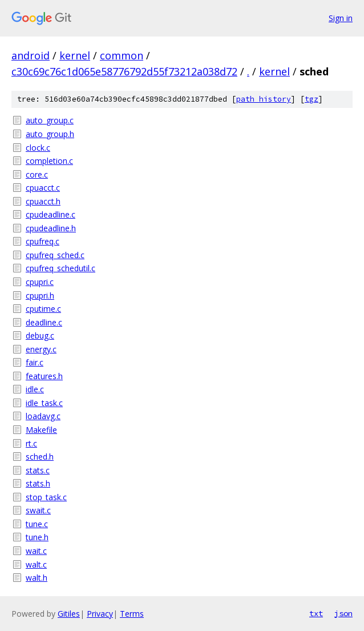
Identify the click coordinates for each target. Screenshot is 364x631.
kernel (75, 55)
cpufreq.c (43, 241)
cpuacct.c (43, 188)
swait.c (38, 510)
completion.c (49, 161)
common (122, 55)
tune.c (37, 524)
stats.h (38, 483)
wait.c (36, 551)
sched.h (40, 457)
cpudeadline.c (50, 214)
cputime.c (43, 309)
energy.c (41, 349)
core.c (37, 174)
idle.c (35, 389)
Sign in (341, 18)
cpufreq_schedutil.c (60, 268)
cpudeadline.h (51, 228)
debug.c (40, 335)
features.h (44, 376)
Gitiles (69, 614)
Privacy (100, 614)
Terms (132, 614)
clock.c (38, 148)
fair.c (35, 362)
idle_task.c (44, 403)
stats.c (38, 470)
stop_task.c (46, 497)
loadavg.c (43, 416)
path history (264, 99)
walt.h (37, 578)
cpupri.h (40, 296)
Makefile (41, 430)
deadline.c (44, 322)
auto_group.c (50, 120)
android (31, 55)
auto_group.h (50, 134)
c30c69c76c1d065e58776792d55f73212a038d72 (124, 71)
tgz (312, 99)
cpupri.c (40, 282)
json (343, 613)
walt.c (36, 564)
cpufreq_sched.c (55, 255)
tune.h (37, 537)
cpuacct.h (43, 201)
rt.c (31, 443)
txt (316, 613)
